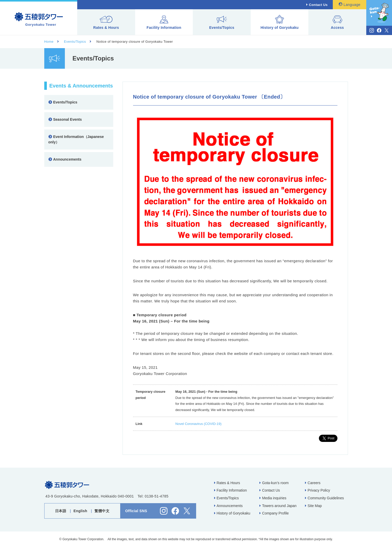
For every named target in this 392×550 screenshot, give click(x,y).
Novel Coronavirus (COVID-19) (198, 424)
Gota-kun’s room (274, 483)
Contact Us (318, 5)
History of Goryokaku (280, 22)
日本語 (61, 511)
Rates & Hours (106, 22)
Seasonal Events (65, 119)
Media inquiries (273, 498)
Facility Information (164, 22)
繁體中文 (102, 511)
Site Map (313, 506)
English (81, 511)
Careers (313, 483)
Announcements (65, 159)
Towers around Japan (278, 506)
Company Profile (274, 513)
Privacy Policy (317, 490)
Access (337, 22)
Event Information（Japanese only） (76, 139)
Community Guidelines (324, 498)
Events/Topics (222, 22)
